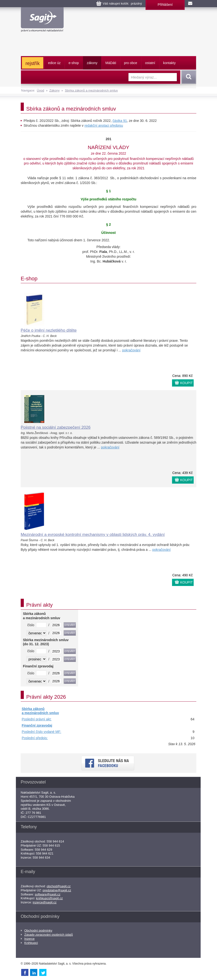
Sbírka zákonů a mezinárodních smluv (91, 90)
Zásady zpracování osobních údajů (49, 935)
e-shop (74, 63)
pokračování (131, 350)
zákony (92, 63)
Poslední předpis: (35, 738)
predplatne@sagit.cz (57, 890)
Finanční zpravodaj (37, 725)
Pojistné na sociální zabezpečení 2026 (56, 427)
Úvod (40, 90)
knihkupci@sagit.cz (49, 898)
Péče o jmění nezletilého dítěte (49, 330)
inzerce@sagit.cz (45, 902)
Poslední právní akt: (37, 719)
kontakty (169, 63)
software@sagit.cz (48, 894)
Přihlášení (165, 5)
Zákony (54, 90)
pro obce (131, 63)
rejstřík (33, 63)
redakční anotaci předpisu (104, 125)
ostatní (150, 63)
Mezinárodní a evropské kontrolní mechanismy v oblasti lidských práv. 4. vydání (93, 535)
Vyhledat (188, 77)
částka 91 (120, 121)
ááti (111, 63)
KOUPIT (186, 383)
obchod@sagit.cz (59, 886)
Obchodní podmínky (38, 931)
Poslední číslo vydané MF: (41, 732)
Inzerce (29, 939)
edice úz (54, 63)
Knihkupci (31, 943)
